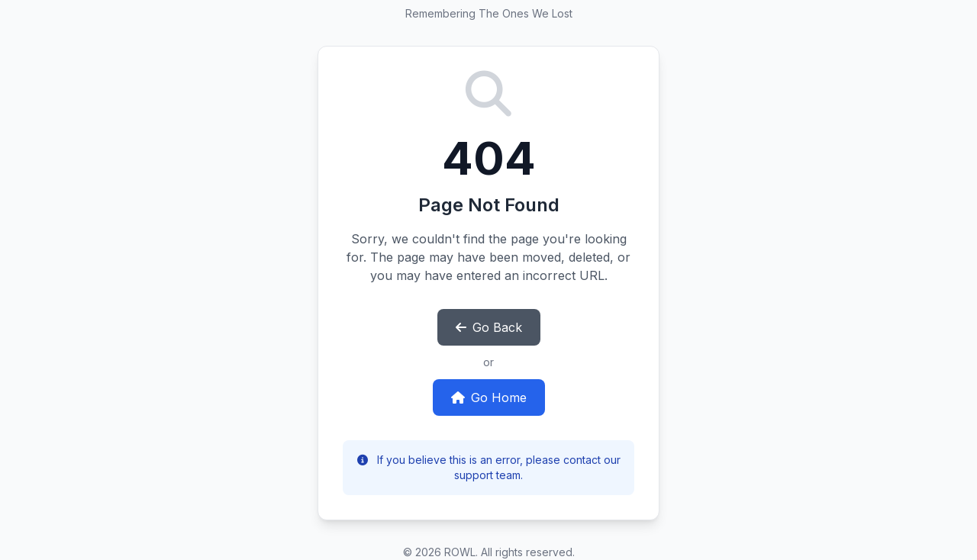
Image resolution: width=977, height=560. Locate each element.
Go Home (489, 397)
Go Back (489, 327)
